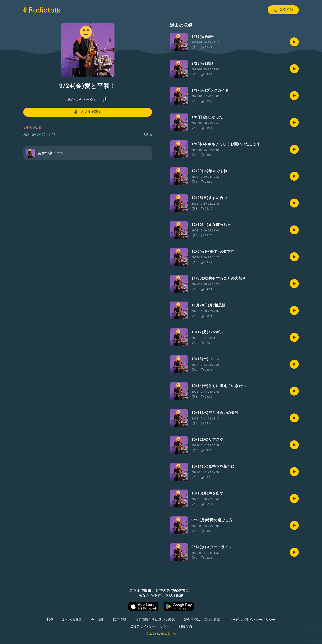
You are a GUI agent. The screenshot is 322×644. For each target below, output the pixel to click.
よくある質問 (72, 620)
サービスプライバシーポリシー (252, 620)
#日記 (28, 128)
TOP (50, 620)
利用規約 (185, 626)
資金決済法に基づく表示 (202, 620)
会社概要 (97, 620)
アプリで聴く (87, 112)
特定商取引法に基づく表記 (155, 620)
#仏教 (37, 128)
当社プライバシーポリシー (150, 626)
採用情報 (120, 620)
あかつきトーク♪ (81, 99)
